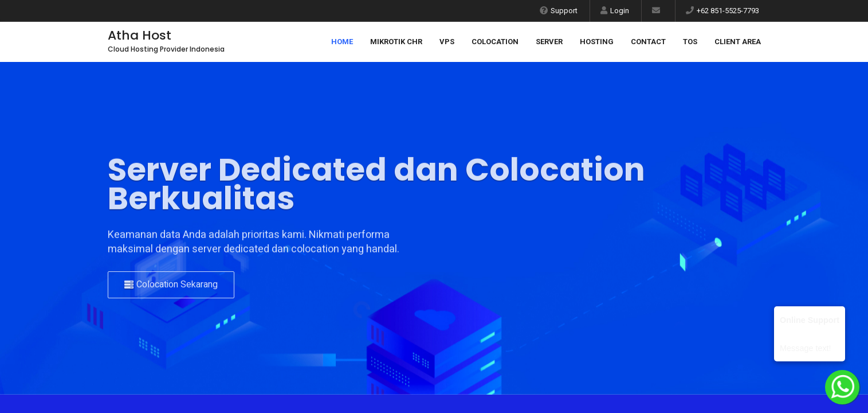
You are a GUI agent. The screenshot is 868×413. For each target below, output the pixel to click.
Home (342, 42)
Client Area (738, 42)
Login (615, 11)
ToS (690, 42)
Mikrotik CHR (396, 42)
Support (559, 11)
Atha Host (140, 35)
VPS (447, 42)
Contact (648, 42)
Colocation (495, 42)
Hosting (597, 42)
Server (549, 42)
